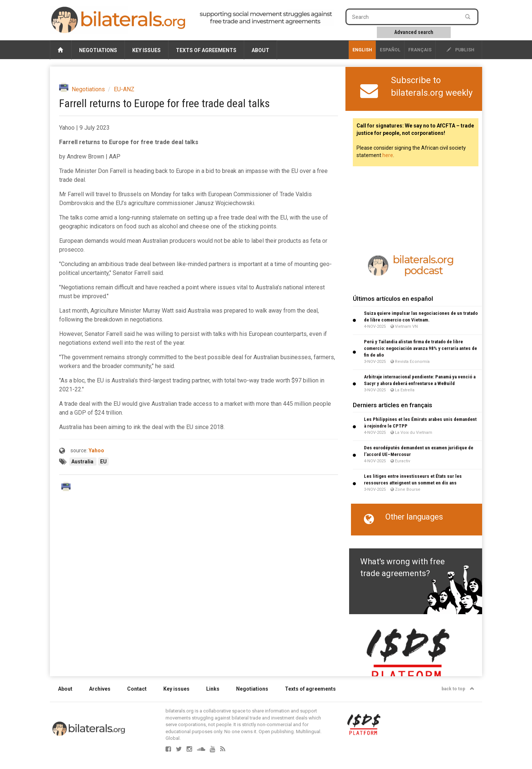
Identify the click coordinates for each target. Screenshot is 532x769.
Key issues (146, 50)
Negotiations (98, 50)
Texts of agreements (206, 50)
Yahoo (96, 450)
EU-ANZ (124, 89)
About (260, 50)
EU (103, 462)
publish (461, 50)
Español (390, 50)
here (388, 155)
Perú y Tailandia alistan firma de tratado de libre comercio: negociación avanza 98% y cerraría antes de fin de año (420, 348)
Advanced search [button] (414, 32)
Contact (137, 689)
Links (213, 689)
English (362, 50)
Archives (100, 689)
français (420, 50)
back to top (458, 689)
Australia (83, 462)
